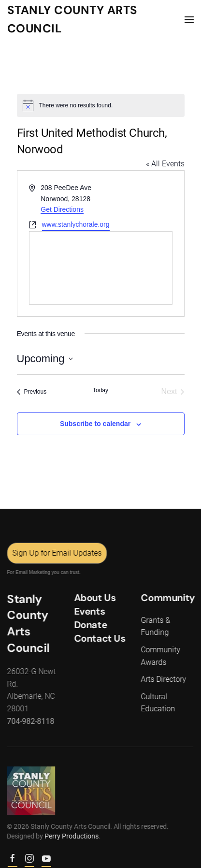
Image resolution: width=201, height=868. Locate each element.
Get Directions (62, 209)
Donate (90, 625)
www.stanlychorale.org (76, 224)
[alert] (101, 105)
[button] (189, 19)
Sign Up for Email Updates (56, 553)
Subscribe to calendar (95, 424)
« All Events (165, 164)
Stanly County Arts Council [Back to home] (72, 19)
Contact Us (99, 638)
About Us (94, 598)
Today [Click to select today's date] (100, 390)
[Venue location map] (101, 268)
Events (89, 611)
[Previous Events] (32, 392)
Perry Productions (71, 836)
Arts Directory (163, 679)
